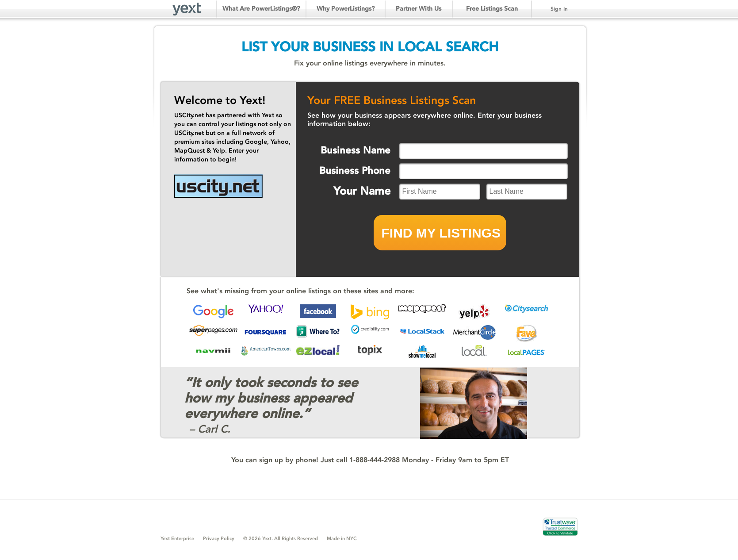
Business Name (356, 150)
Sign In (559, 9)
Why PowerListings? (346, 9)
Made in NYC (342, 539)
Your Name (362, 191)
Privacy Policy (219, 539)
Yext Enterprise (177, 539)
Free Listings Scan (492, 9)
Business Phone (355, 171)
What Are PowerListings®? (261, 9)
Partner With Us (419, 9)
